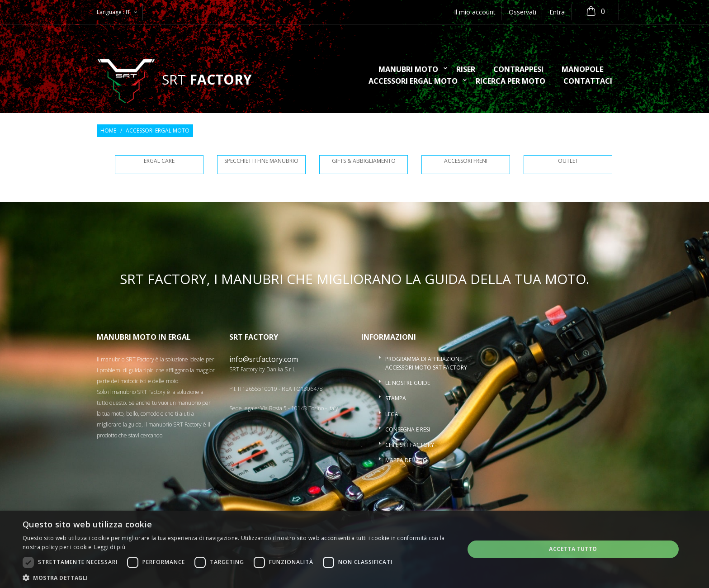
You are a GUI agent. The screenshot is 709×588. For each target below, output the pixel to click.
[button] (237, 577)
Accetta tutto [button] (573, 549)
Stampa (396, 398)
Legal (393, 414)
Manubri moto (408, 70)
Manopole (582, 70)
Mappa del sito (406, 460)
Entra (557, 12)
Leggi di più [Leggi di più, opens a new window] (110, 547)
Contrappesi (518, 70)
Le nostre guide (408, 383)
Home (108, 131)
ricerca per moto (510, 82)
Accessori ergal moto (413, 82)
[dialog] (354, 549)
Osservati (522, 12)
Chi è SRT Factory (410, 445)
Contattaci (588, 82)
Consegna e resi (408, 429)
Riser (466, 70)
